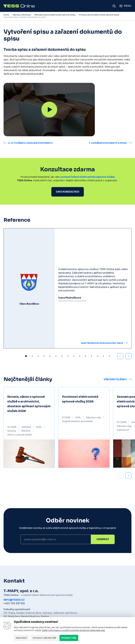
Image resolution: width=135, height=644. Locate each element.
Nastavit (22, 638)
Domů (6, 15)
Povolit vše (69, 638)
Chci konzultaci (68, 192)
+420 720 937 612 (14, 603)
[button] (128, 356)
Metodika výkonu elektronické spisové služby (55, 15)
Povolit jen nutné (44, 638)
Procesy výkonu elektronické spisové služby (99, 15)
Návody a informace (22, 15)
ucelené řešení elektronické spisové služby (87, 177)
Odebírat (103, 539)
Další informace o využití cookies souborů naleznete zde (73, 630)
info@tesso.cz (14, 600)
